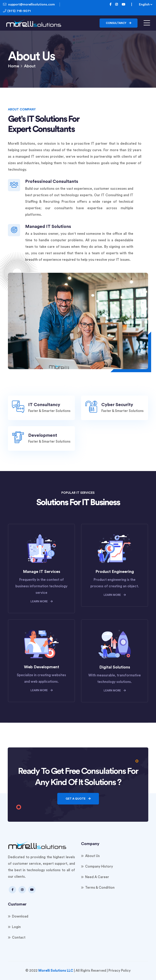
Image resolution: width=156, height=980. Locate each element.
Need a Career (97, 877)
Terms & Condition (100, 888)
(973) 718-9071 (18, 11)
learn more (42, 601)
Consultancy (119, 23)
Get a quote (78, 799)
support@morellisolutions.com (29, 4)
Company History (99, 866)
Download (20, 916)
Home (14, 66)
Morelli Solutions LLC (56, 971)
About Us (92, 856)
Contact (19, 937)
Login (16, 927)
